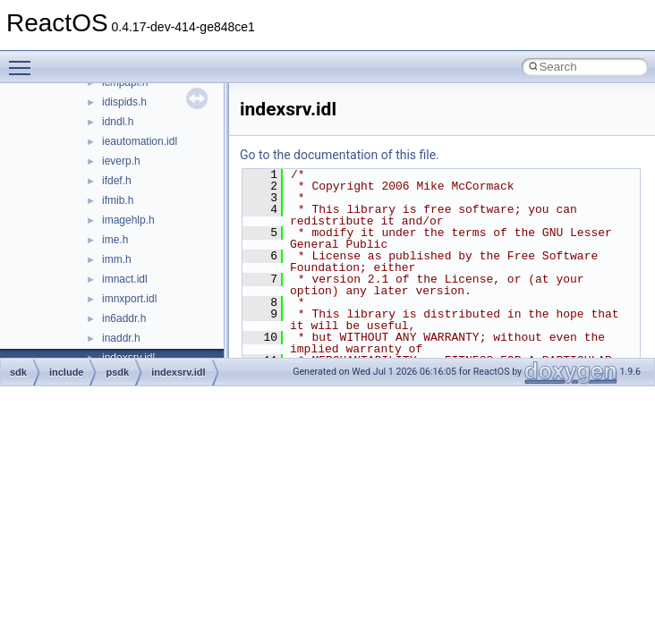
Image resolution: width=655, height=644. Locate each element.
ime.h (115, 240)
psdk (117, 372)
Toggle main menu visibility (24, 60)
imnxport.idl (129, 299)
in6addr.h (124, 318)
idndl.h (118, 122)
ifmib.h (118, 200)
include (67, 372)
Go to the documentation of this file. (340, 155)
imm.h (117, 259)
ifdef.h (117, 181)
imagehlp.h (128, 220)
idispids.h (124, 102)
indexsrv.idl (178, 372)
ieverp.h (121, 161)
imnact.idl (125, 279)
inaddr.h (121, 338)
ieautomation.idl (140, 141)
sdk (18, 372)
